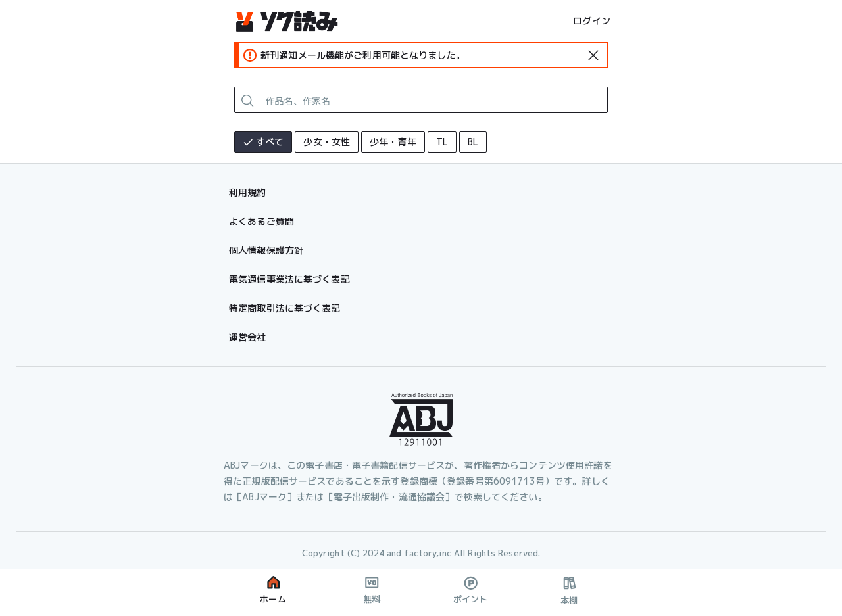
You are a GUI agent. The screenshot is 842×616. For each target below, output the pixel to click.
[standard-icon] (593, 55)
